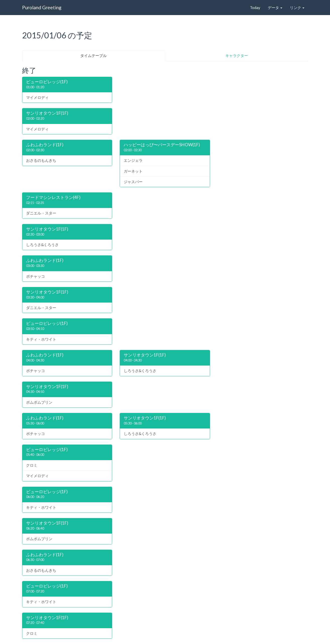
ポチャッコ (36, 276)
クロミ (32, 465)
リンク (297, 8)
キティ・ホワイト (41, 339)
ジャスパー (133, 182)
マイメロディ (37, 97)
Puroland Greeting (42, 7)
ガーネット (133, 171)
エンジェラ (133, 160)
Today (255, 8)
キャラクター (237, 55)
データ (275, 8)
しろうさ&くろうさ (42, 245)
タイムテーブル (93, 55)
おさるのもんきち (41, 160)
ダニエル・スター (41, 213)
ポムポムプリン (39, 402)
